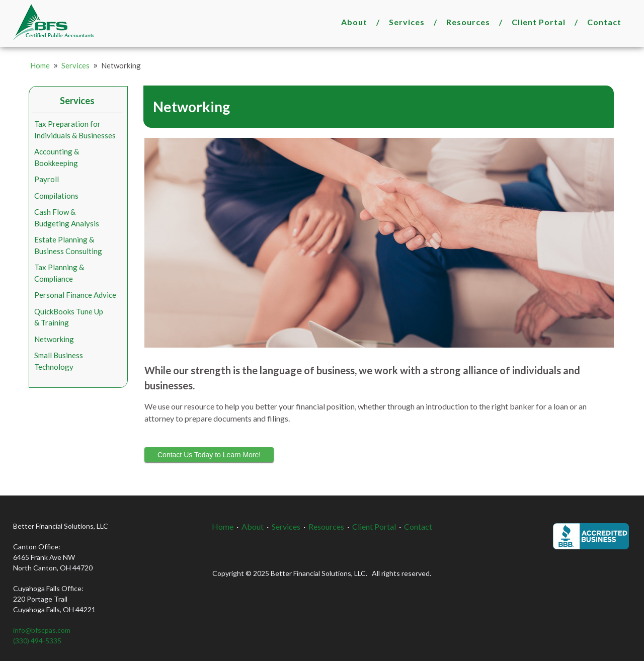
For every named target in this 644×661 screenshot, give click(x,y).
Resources (468, 22)
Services (407, 22)
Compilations (56, 196)
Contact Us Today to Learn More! (209, 455)
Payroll (47, 179)
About (354, 22)
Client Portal (539, 22)
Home (40, 65)
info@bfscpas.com (42, 630)
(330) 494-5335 (37, 641)
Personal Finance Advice (75, 295)
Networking (54, 339)
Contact (604, 22)
